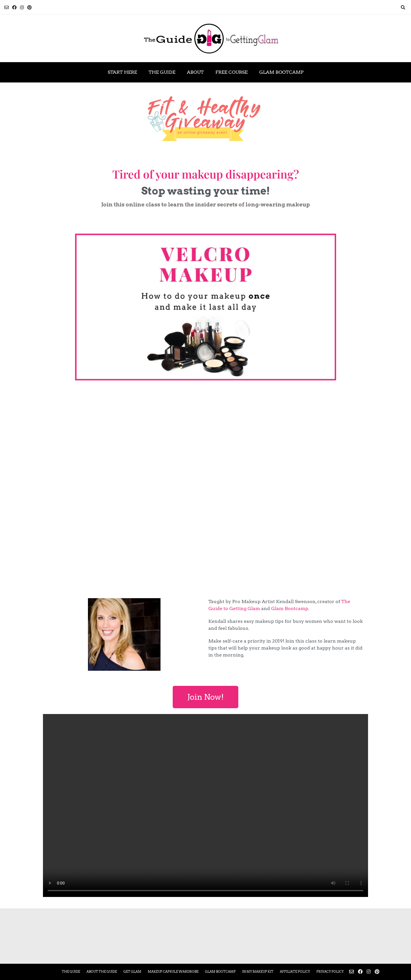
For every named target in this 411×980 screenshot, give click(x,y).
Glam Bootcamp (290, 608)
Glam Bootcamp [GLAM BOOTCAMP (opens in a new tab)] (281, 72)
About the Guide (102, 972)
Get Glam (132, 972)
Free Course (231, 72)
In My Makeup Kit (258, 972)
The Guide (162, 72)
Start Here (122, 72)
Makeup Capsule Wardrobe (173, 972)
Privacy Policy (330, 972)
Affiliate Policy (295, 972)
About (195, 72)
